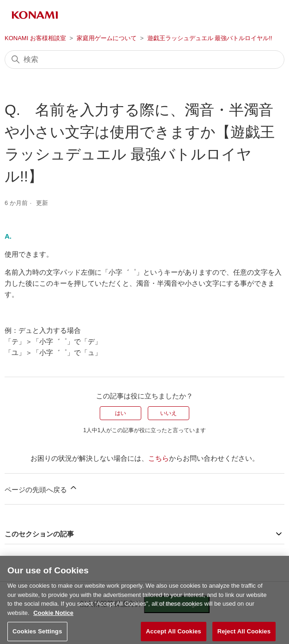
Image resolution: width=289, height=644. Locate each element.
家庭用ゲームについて (107, 38)
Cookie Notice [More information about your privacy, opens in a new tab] (53, 617)
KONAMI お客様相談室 (35, 38)
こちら (159, 458)
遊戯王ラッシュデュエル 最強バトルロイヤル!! (210, 38)
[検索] (144, 60)
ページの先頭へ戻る (41, 488)
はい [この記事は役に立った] (120, 413)
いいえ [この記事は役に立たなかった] (169, 413)
